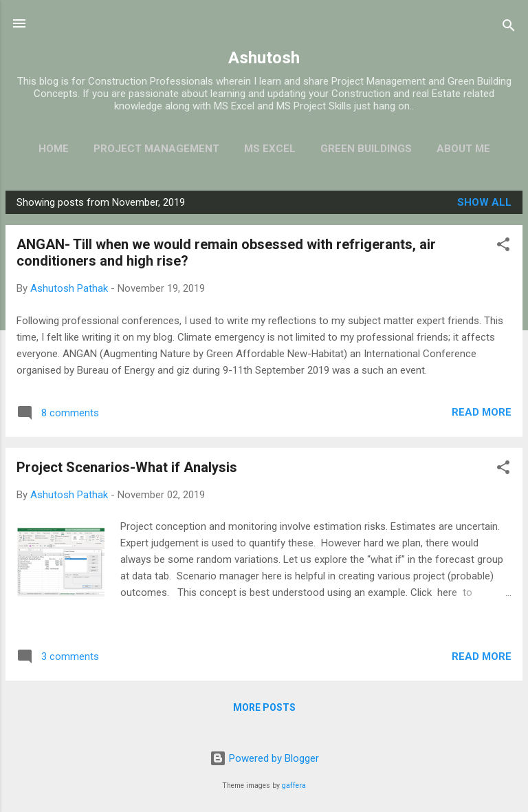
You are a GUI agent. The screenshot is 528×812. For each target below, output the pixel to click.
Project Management (156, 149)
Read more (482, 412)
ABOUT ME (463, 149)
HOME (54, 149)
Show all (484, 202)
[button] (503, 247)
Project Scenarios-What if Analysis (127, 467)
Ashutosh (264, 58)
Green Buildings (366, 149)
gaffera (294, 786)
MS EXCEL (270, 149)
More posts (264, 707)
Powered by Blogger (264, 758)
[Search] (509, 28)
